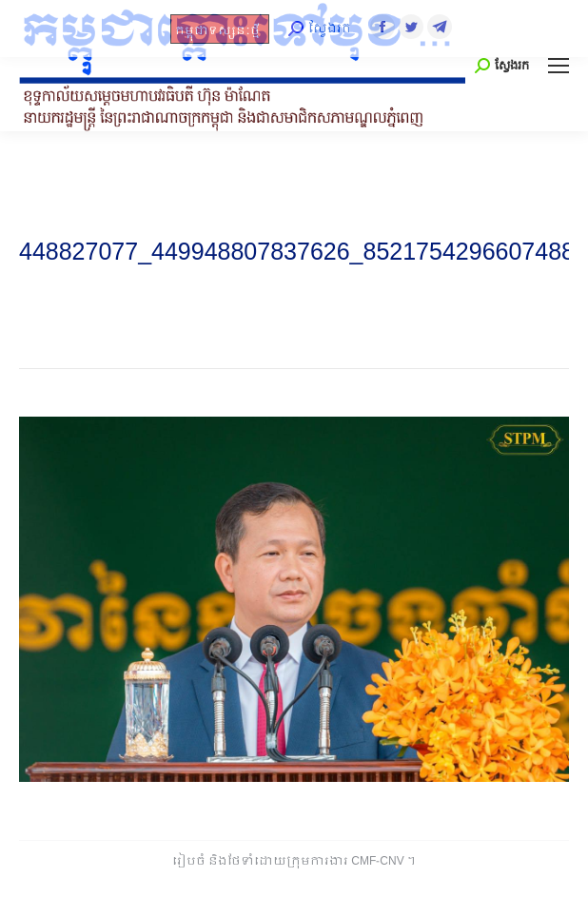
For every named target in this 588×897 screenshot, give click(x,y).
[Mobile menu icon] (559, 66)
